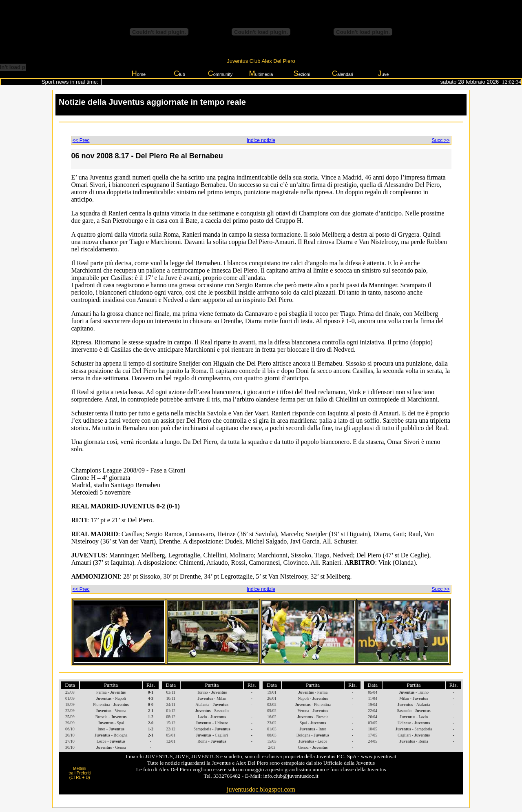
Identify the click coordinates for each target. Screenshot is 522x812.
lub (179, 73)
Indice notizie (261, 140)
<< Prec (81, 140)
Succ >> (440, 140)
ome (139, 73)
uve (384, 73)
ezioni (302, 73)
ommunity (220, 73)
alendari (343, 73)
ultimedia (261, 73)
